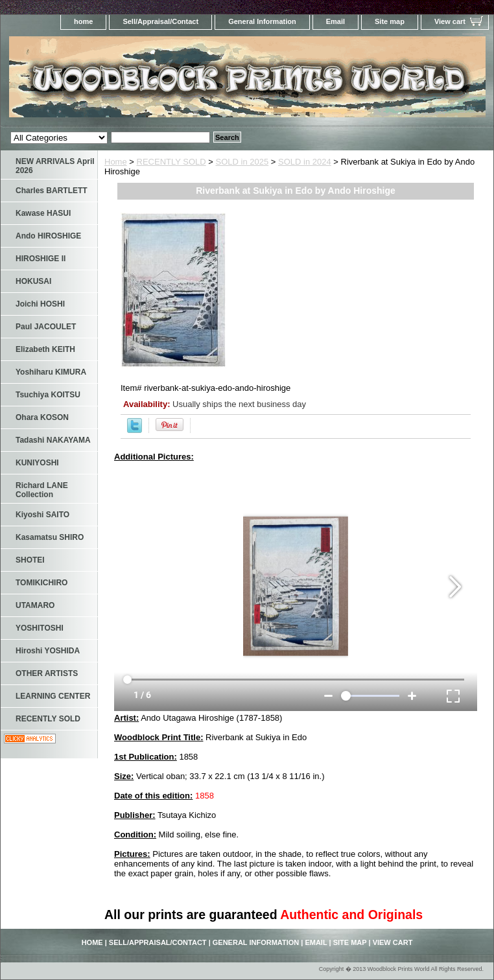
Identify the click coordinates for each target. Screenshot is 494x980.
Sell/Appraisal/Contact (160, 21)
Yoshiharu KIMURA (51, 372)
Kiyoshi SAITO (42, 515)
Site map (390, 21)
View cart (450, 21)
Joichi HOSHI (40, 304)
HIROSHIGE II (41, 259)
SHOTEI (30, 560)
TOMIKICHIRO (41, 583)
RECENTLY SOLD (171, 162)
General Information (262, 21)
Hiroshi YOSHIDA (48, 651)
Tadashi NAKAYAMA (53, 440)
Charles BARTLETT (52, 191)
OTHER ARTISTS (47, 673)
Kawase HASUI (43, 213)
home (83, 21)
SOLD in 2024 (305, 162)
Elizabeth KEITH (45, 349)
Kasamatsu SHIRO (50, 537)
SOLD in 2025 (242, 162)
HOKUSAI (33, 281)
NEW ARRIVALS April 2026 (55, 166)
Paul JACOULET (46, 327)
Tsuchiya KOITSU (48, 395)
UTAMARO (35, 605)
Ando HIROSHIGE (48, 236)
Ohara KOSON (42, 417)
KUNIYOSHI (37, 463)
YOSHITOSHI (40, 628)
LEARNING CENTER (53, 696)
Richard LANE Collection (42, 490)
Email (335, 21)
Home (116, 162)
